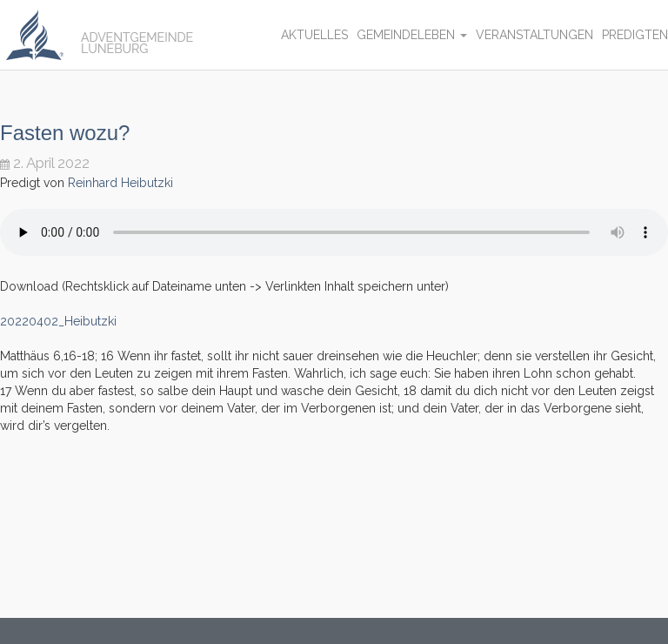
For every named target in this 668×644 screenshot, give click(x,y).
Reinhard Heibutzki (120, 183)
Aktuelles (314, 35)
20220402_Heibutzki (58, 321)
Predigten (635, 35)
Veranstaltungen (534, 35)
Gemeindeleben (412, 35)
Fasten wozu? (65, 133)
